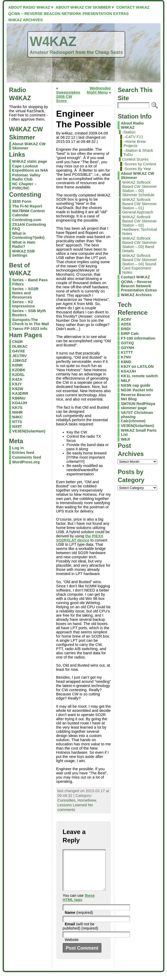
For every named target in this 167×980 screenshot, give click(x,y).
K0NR (18, 365)
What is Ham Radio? (24, 244)
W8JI (125, 439)
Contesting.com (27, 220)
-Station (129, 132)
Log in (18, 448)
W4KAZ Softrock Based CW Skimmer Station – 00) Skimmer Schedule (139, 189)
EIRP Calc (130, 334)
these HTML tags (79, 905)
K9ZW (18, 389)
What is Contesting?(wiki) (28, 235)
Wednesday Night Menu (99, 90)
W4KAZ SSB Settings (24, 253)
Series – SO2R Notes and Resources (25, 293)
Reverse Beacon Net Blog (136, 397)
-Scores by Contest (140, 164)
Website (72, 948)
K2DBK (19, 370)
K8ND (126, 362)
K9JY (17, 384)
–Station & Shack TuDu (138, 153)
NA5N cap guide (136, 385)
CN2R (18, 342)
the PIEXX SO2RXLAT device (80, 538)
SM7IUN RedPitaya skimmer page (138, 406)
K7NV (126, 357)
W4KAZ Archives (136, 295)
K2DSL (19, 375)
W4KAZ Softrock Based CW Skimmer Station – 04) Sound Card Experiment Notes (139, 264)
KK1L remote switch (139, 376)
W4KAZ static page (30, 161)
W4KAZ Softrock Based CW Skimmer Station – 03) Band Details (139, 245)
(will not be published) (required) (80, 934)
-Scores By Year (137, 169)
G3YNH (127, 348)
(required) (79, 920)
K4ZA (17, 379)
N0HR (18, 412)
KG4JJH (20, 403)
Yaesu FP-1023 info (30, 329)
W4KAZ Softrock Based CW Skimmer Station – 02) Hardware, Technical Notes (139, 225)
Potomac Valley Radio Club (26, 177)
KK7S (17, 408)
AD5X (126, 324)
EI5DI (126, 329)
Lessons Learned (72, 805)
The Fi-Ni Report (27, 206)
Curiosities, (68, 800)
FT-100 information (138, 338)
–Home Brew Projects (134, 144)
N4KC (18, 417)
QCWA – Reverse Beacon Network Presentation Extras (139, 286)
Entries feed (23, 453)
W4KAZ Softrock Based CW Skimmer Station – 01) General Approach (139, 206)
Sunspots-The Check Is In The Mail (31, 322)
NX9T (17, 426)
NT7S (17, 422)
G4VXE (19, 351)
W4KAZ (53, 41)
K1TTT (127, 352)
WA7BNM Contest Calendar (28, 213)
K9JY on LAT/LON (137, 367)
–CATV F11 (133, 137)
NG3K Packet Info (137, 390)
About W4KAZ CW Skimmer (137, 176)
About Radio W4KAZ (132, 125)
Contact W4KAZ (135, 277)
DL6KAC (20, 346)
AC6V (126, 319)
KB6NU (19, 398)
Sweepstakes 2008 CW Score (68, 97)
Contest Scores (135, 159)
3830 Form (22, 201)
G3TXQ (127, 343)
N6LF (126, 381)
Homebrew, (87, 800)
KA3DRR (20, 393)
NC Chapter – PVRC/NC (24, 186)
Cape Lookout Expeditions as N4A (30, 168)
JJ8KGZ (20, 361)
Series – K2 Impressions (24, 304)
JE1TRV (19, 356)
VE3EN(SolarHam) (29, 431)
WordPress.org (26, 462)
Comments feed (27, 457)
